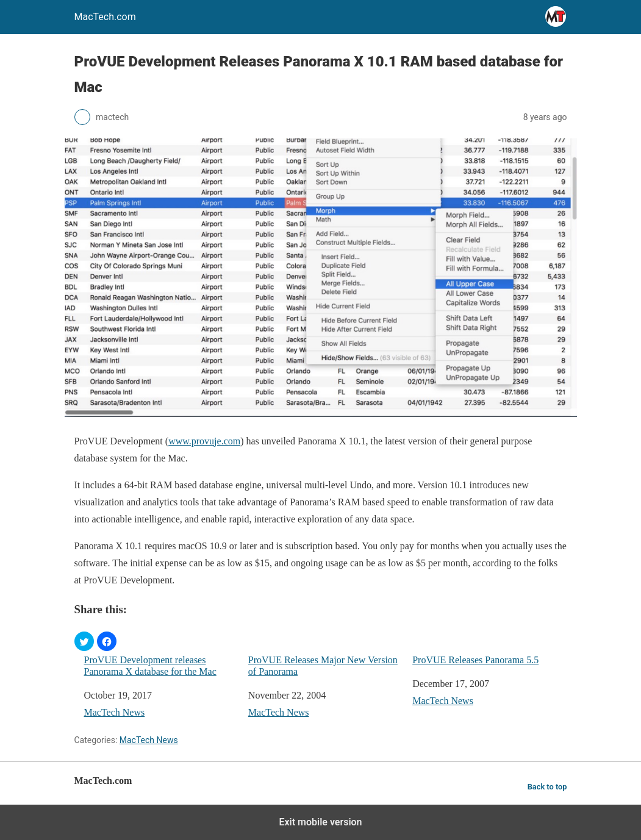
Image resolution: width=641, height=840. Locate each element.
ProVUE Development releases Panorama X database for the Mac (150, 666)
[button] (84, 641)
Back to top (547, 787)
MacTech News (115, 712)
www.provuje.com (204, 441)
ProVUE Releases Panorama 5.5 (475, 660)
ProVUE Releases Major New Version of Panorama (323, 666)
